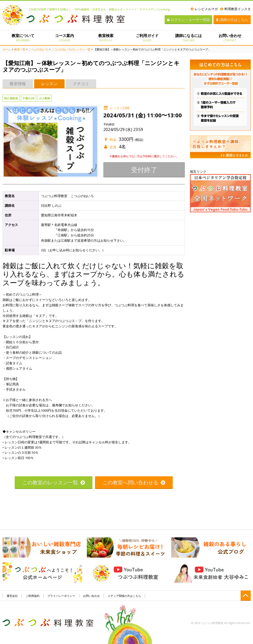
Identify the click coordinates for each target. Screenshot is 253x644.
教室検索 (106, 37)
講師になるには (189, 37)
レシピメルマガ (204, 9)
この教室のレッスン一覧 (54, 482)
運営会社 (12, 596)
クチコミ (81, 84)
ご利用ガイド (147, 37)
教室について (23, 37)
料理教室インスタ (236, 9)
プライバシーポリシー (61, 596)
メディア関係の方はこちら (124, 596)
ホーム (7, 49)
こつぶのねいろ (38, 49)
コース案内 (64, 37)
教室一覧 (20, 49)
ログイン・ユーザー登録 (188, 20)
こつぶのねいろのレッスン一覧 (71, 49)
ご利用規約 (33, 596)
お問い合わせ (230, 37)
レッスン (49, 84)
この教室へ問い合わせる (134, 482)
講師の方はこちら (232, 20)
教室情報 (18, 84)
